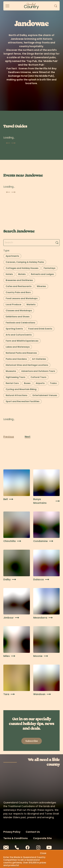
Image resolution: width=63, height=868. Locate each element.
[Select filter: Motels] (22, 274)
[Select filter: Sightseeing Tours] (15, 377)
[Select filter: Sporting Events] (14, 329)
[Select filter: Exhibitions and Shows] (18, 317)
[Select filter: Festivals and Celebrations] (20, 323)
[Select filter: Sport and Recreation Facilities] (23, 401)
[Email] (6, 847)
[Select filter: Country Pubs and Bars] (18, 292)
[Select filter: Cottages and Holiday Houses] (22, 268)
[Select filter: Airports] (40, 383)
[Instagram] (38, 847)
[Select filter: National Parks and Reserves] (21, 353)
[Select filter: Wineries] (41, 286)
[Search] (57, 243)
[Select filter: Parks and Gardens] (16, 359)
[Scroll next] (13, 143)
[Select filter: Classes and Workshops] (19, 311)
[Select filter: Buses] (27, 383)
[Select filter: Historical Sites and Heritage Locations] (27, 365)
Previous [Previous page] (9, 437)
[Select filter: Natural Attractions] (16, 395)
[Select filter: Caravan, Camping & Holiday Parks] (25, 262)
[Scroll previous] (8, 143)
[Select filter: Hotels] (9, 274)
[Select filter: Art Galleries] (39, 359)
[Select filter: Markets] (31, 305)
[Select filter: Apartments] (12, 256)
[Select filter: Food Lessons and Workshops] (22, 298)
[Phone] (17, 847)
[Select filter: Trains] (53, 383)
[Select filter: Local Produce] (13, 305)
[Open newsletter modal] (32, 741)
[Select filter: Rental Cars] (12, 383)
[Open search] (56, 6)
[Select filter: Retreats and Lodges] (42, 274)
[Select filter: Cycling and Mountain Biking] (21, 389)
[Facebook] (28, 847)
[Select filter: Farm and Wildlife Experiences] (22, 341)
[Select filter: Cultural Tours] (38, 377)
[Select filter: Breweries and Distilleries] (19, 280)
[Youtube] (49, 847)
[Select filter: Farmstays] (49, 268)
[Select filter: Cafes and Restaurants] (19, 286)
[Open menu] (7, 6)
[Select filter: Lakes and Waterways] (18, 347)
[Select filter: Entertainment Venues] (45, 395)
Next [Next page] (28, 437)
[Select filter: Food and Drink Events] (40, 329)
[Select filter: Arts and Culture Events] (19, 335)
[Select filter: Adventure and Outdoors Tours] (38, 371)
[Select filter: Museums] (11, 371)
